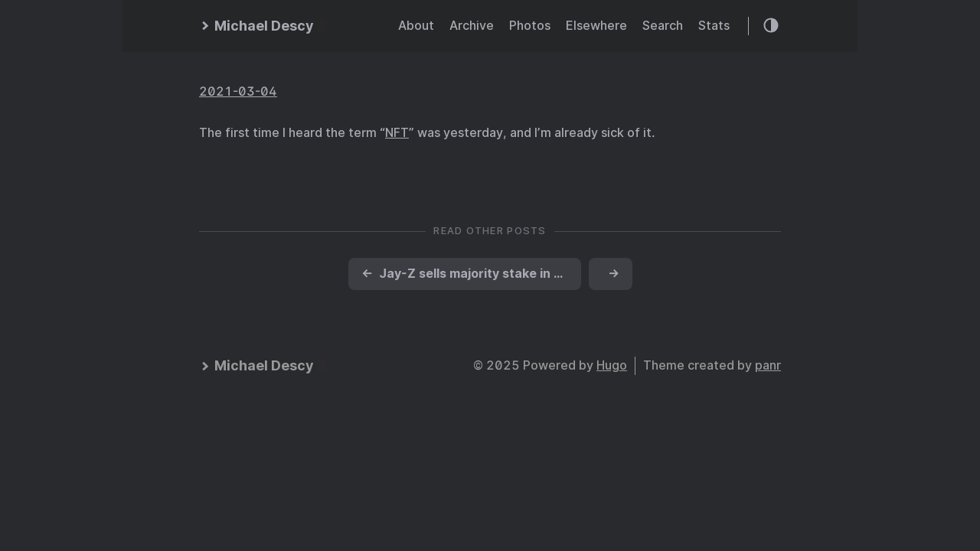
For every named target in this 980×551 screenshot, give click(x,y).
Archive (472, 26)
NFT (397, 133)
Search (663, 26)
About (416, 26)
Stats (714, 26)
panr (768, 365)
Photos (530, 26)
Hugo (612, 365)
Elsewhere (596, 26)
